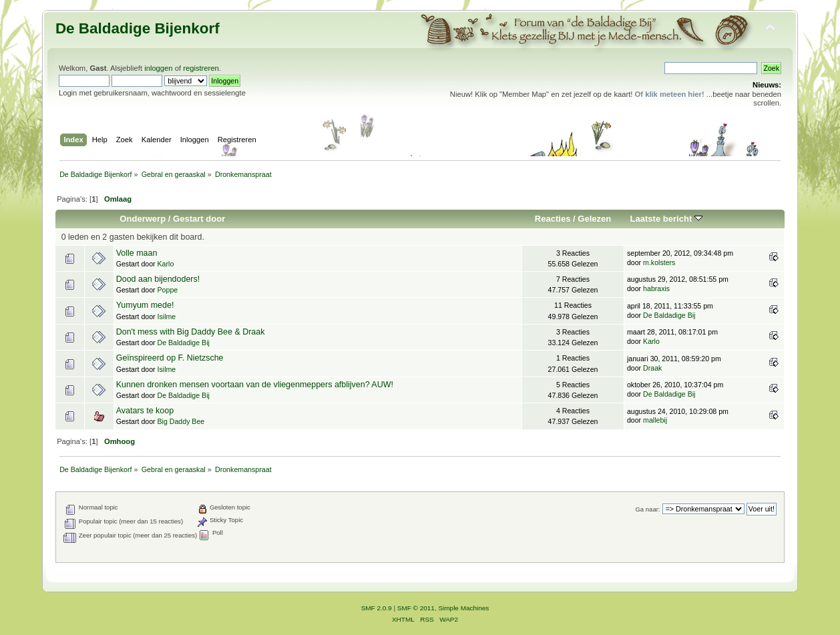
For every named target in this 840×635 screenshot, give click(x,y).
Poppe (168, 290)
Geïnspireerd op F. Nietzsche (170, 358)
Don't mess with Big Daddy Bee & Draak (191, 332)
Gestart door (199, 219)
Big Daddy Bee (181, 421)
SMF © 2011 (416, 608)
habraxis (656, 288)
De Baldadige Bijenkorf (138, 28)
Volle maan (137, 253)
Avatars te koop (145, 411)
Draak (652, 368)
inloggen (158, 68)
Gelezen (594, 219)
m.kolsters (659, 262)
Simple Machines (463, 608)
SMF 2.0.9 (377, 608)
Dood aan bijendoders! (158, 279)
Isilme (167, 316)
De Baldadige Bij (669, 315)
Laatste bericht (666, 219)
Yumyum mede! (145, 305)
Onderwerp (143, 219)
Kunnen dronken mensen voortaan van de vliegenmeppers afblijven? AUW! (255, 385)
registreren (201, 68)
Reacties (553, 219)
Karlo (166, 264)
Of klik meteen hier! (670, 94)
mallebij (655, 420)
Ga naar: (647, 509)
